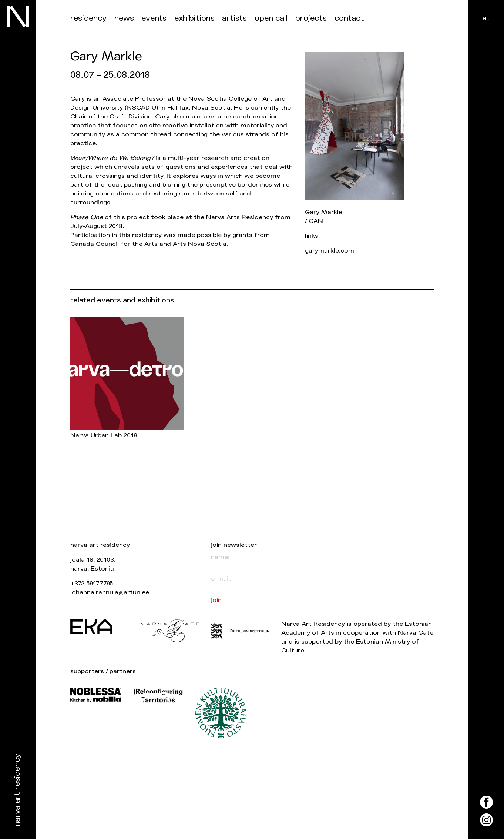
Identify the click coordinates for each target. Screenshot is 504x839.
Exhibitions (194, 18)
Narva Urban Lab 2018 (104, 435)
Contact (349, 18)
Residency (88, 18)
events (154, 18)
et (486, 18)
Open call (271, 18)
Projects (311, 18)
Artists (234, 18)
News (124, 18)
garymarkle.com (330, 250)
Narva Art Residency (17, 790)
